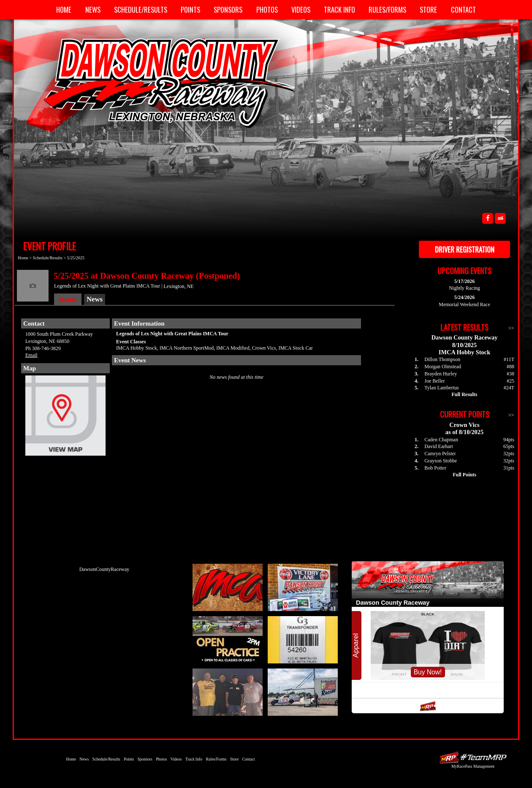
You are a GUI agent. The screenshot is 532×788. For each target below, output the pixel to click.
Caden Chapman (441, 440)
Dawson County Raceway (160, 82)
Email (31, 355)
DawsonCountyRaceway (104, 569)
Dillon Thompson (442, 359)
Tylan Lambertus (441, 388)
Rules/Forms (387, 10)
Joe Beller (434, 381)
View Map (65, 418)
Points (190, 10)
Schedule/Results (141, 10)
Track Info (339, 10)
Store (428, 10)
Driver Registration (465, 249)
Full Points (464, 475)
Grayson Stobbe (441, 461)
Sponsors (228, 10)
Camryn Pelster (440, 454)
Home (64, 10)
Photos (267, 10)
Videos (301, 10)
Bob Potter (435, 468)
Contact (463, 10)
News (93, 10)
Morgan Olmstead (443, 367)
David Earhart (439, 446)
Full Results (464, 394)
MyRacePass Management (473, 766)
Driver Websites (473, 757)
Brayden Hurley (441, 374)
